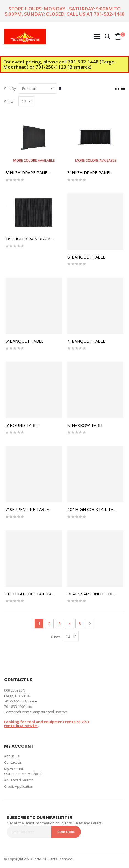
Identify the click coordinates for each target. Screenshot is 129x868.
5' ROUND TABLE (22, 425)
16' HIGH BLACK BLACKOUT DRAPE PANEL (47, 239)
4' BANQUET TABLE (86, 341)
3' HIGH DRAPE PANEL (89, 172)
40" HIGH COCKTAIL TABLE (94, 509)
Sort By (10, 89)
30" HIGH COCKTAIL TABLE (32, 594)
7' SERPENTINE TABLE (27, 509)
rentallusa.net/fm (21, 726)
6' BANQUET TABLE (24, 341)
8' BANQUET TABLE (86, 257)
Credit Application (19, 786)
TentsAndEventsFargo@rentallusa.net (36, 712)
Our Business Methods (23, 774)
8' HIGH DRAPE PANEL (28, 172)
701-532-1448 (109, 14)
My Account (14, 769)
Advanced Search (19, 780)
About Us (12, 756)
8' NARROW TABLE (86, 425)
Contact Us (13, 762)
